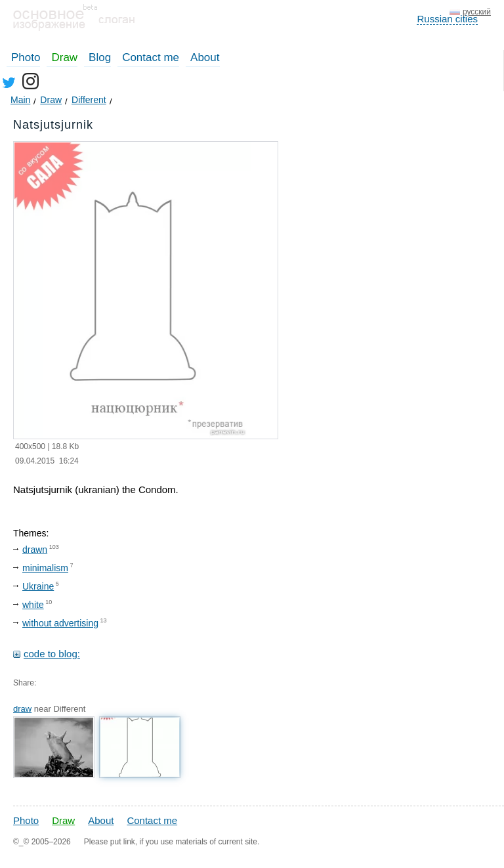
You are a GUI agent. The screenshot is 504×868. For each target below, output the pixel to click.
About (205, 57)
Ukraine (38, 586)
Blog (100, 57)
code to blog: (52, 654)
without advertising (60, 623)
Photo (26, 57)
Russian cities (447, 19)
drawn (35, 550)
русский (477, 12)
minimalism (45, 568)
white (33, 605)
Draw (64, 57)
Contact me (151, 57)
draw (22, 709)
